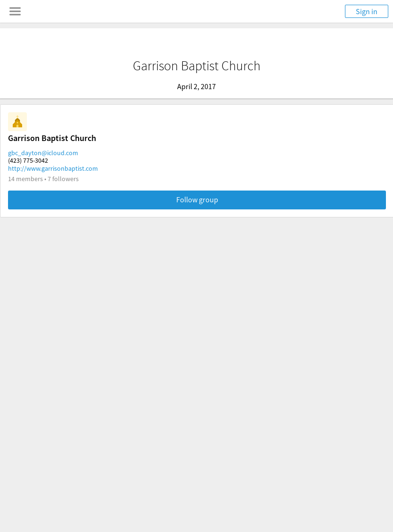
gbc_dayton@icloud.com (43, 153)
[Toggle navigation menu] (15, 11)
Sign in (367, 11)
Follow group (197, 199)
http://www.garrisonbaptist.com (53, 168)
